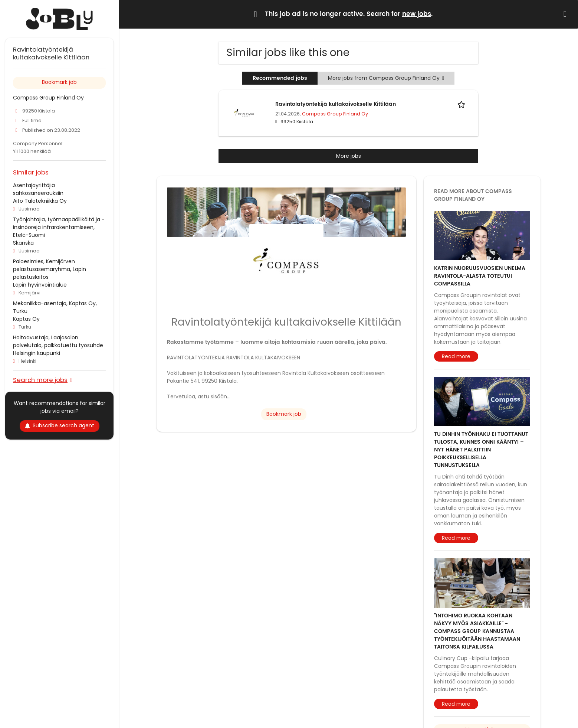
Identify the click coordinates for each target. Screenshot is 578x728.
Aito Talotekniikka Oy (40, 201)
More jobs (349, 156)
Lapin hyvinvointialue (40, 285)
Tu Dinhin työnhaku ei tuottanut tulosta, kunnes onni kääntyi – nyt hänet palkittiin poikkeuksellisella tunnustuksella (481, 450)
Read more (456, 356)
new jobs (417, 14)
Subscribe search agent (60, 425)
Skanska (23, 243)
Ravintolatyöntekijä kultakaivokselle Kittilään (336, 104)
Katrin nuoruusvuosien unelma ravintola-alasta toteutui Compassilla (480, 276)
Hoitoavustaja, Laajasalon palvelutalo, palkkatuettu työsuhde (58, 341)
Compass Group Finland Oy (335, 114)
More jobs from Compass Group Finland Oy (386, 78)
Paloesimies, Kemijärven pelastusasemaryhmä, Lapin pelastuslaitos (50, 269)
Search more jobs (40, 380)
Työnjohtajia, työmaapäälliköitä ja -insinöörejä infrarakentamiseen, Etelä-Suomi (59, 227)
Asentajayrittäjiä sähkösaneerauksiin (38, 189)
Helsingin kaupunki (37, 353)
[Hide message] (566, 14)
